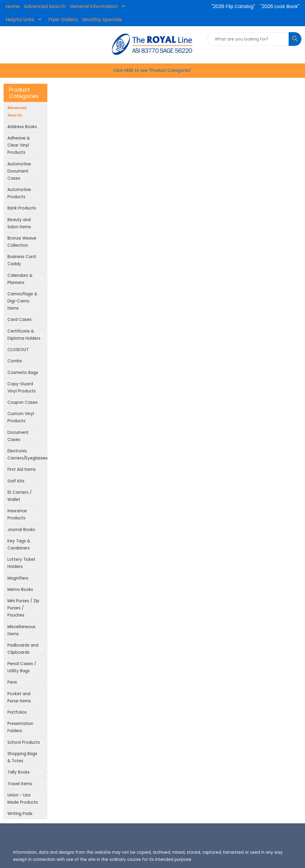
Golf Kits (16, 481)
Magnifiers (18, 578)
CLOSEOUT (18, 350)
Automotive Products (19, 193)
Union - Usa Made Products (23, 799)
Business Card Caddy (22, 260)
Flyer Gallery (63, 20)
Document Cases (18, 436)
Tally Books (19, 772)
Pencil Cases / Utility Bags (22, 667)
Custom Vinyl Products (21, 417)
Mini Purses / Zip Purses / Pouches (23, 608)
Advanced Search (45, 6)
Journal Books (21, 530)
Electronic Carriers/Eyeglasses (27, 455)
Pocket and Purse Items (19, 697)
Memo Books (20, 590)
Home (13, 6)
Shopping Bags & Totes (22, 757)
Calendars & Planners (20, 279)
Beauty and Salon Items (19, 223)
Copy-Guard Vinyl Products (22, 388)
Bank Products (22, 208)
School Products (24, 742)
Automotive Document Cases (19, 171)
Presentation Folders (20, 727)
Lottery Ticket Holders (21, 563)
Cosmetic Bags (23, 373)
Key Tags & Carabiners (19, 545)
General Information (94, 6)
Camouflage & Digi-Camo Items (22, 301)
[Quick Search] (248, 39)
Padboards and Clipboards (23, 649)
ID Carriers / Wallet (20, 496)
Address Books (22, 127)
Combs (15, 361)
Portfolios (17, 712)
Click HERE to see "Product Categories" (153, 70)
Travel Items (20, 784)
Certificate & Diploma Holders (24, 335)
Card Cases (20, 320)
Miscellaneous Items (21, 630)
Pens (12, 682)
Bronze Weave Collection (22, 242)
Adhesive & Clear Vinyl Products (19, 145)
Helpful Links (20, 20)
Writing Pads (20, 814)
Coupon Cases (22, 402)
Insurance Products (17, 514)
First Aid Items (22, 469)
